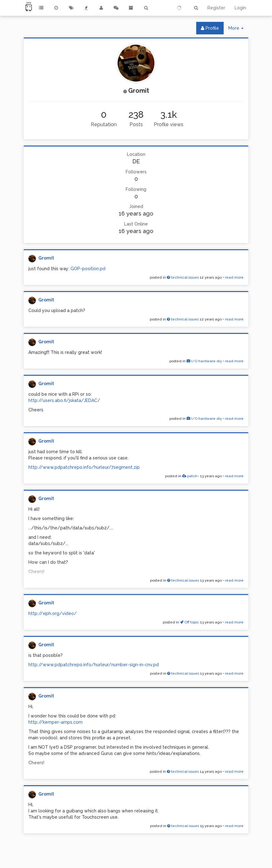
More (238, 30)
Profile (210, 28)
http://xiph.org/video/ (53, 613)
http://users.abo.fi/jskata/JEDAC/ (64, 400)
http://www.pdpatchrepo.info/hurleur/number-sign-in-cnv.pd (94, 665)
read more (234, 277)
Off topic (189, 622)
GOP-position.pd (88, 269)
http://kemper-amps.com (56, 722)
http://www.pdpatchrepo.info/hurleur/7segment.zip (84, 467)
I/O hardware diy (204, 361)
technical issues (183, 277)
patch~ (191, 476)
